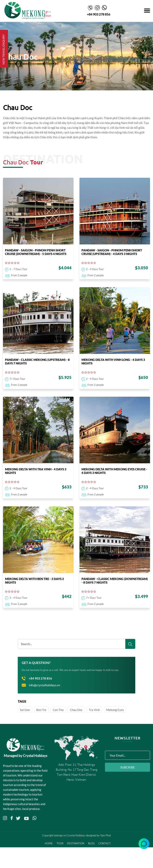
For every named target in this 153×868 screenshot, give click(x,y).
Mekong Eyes (115, 723)
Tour (60, 856)
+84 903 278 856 (99, 14)
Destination (76, 856)
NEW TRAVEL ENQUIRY (3, 49)
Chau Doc (76, 723)
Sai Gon (25, 723)
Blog (93, 856)
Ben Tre (41, 723)
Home (48, 856)
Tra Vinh (94, 723)
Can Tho (58, 723)
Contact (107, 856)
